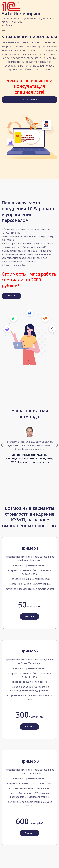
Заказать (11, 296)
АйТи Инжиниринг (28, 19)
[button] (57, 445)
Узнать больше (29, 100)
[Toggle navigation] (4, 32)
